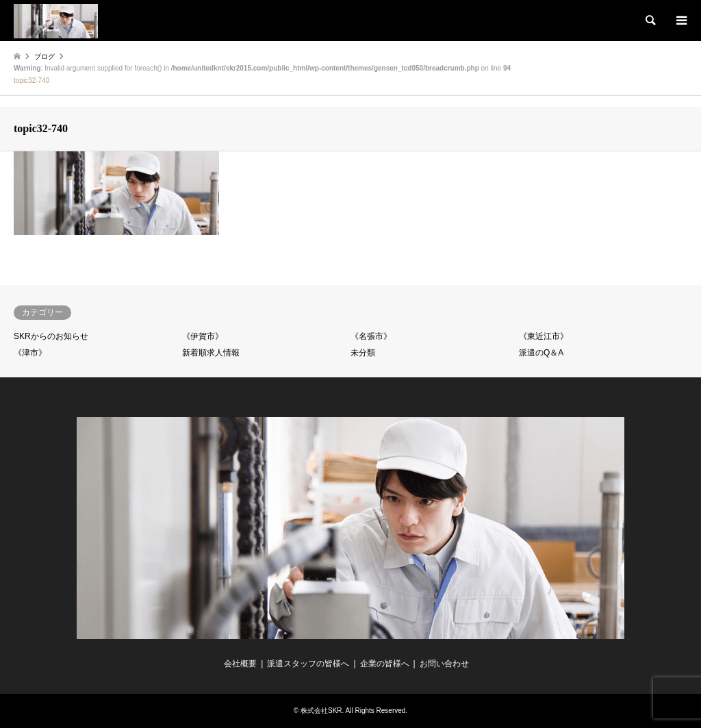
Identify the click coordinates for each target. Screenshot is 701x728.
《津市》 (30, 353)
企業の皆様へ (385, 664)
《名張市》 (371, 336)
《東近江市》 (544, 336)
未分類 (363, 353)
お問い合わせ (444, 664)
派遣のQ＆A (541, 353)
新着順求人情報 (211, 353)
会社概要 (240, 664)
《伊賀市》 (203, 336)
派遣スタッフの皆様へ (308, 664)
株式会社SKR (321, 711)
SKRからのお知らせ (51, 336)
